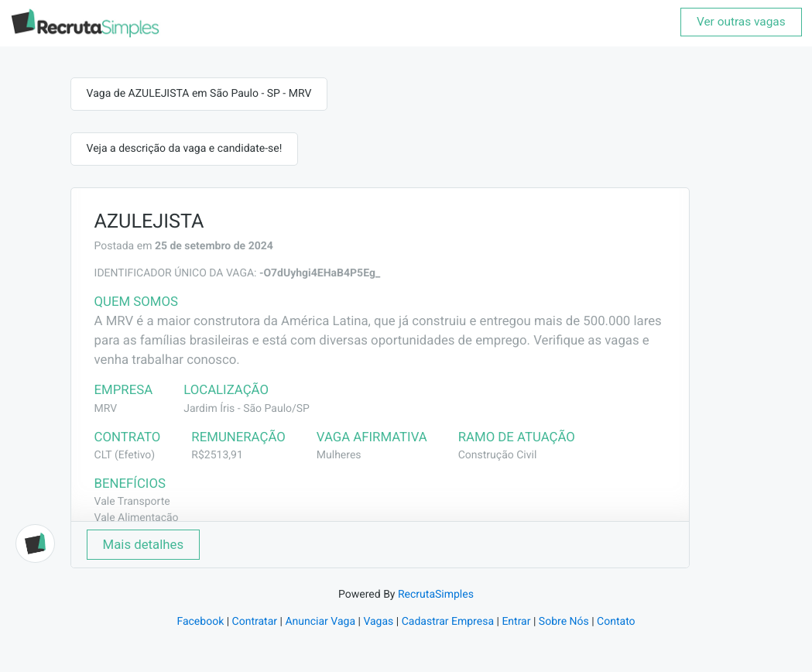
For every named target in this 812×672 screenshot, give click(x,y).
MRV (106, 409)
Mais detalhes (144, 544)
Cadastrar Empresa (448, 622)
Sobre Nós (564, 622)
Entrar (516, 622)
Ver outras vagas (741, 22)
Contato (616, 622)
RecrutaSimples (436, 595)
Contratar (255, 622)
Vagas (378, 622)
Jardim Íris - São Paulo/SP (247, 409)
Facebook (200, 622)
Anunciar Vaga (320, 622)
